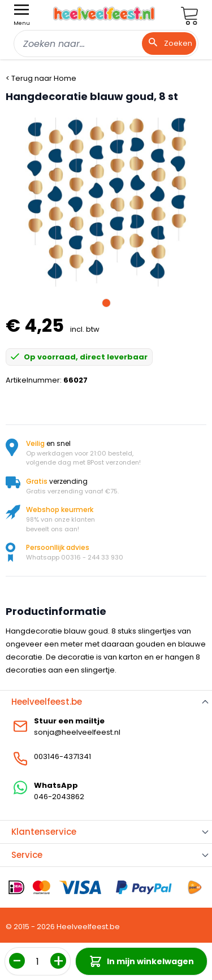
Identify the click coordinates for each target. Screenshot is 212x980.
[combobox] (106, 44)
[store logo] (104, 14)
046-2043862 (59, 797)
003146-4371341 (62, 756)
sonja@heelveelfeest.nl (77, 732)
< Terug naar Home (41, 78)
